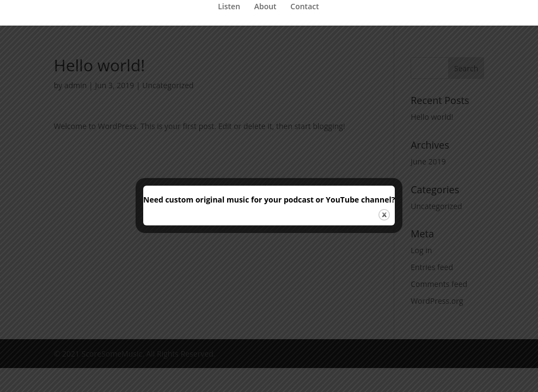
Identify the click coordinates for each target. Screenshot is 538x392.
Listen (229, 7)
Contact (304, 7)
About (265, 7)
